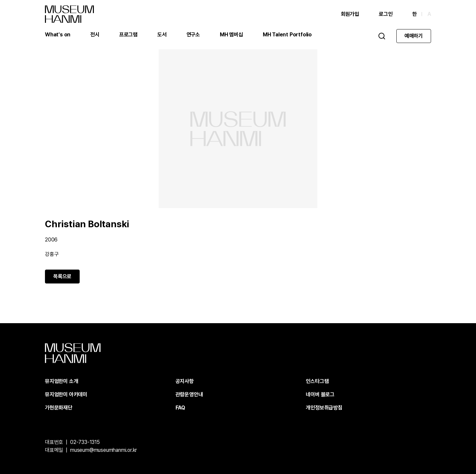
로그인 (386, 14)
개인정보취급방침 (324, 408)
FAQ (180, 408)
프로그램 (128, 35)
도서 (162, 35)
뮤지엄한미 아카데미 (66, 394)
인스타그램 (317, 381)
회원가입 (350, 14)
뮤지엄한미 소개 (61, 381)
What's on (58, 35)
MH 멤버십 (231, 35)
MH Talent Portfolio (287, 35)
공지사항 (185, 381)
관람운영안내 (189, 394)
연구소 (193, 35)
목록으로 (62, 276)
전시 (95, 35)
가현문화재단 (59, 408)
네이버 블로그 (320, 394)
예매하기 (414, 36)
